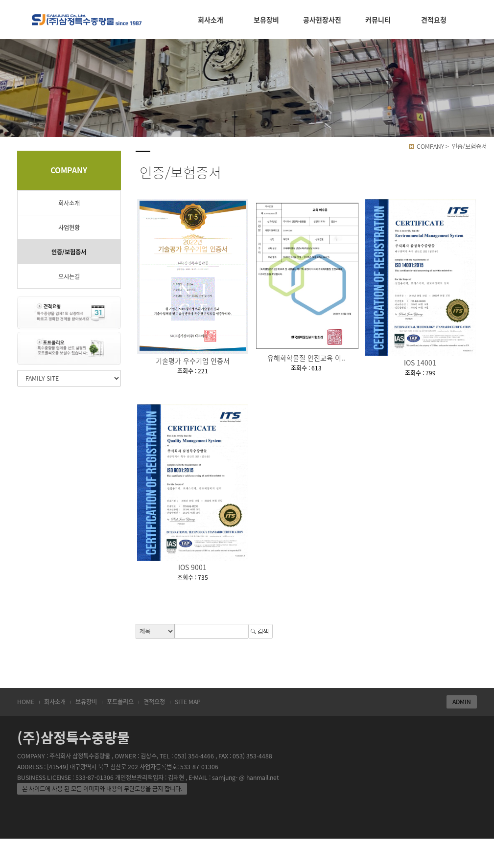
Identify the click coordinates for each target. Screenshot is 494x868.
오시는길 (69, 276)
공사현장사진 (322, 20)
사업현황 (69, 228)
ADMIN (462, 702)
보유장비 (86, 702)
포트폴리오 (120, 702)
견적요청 (154, 702)
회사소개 (69, 203)
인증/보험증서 (69, 252)
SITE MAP (188, 702)
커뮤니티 (378, 20)
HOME (26, 702)
